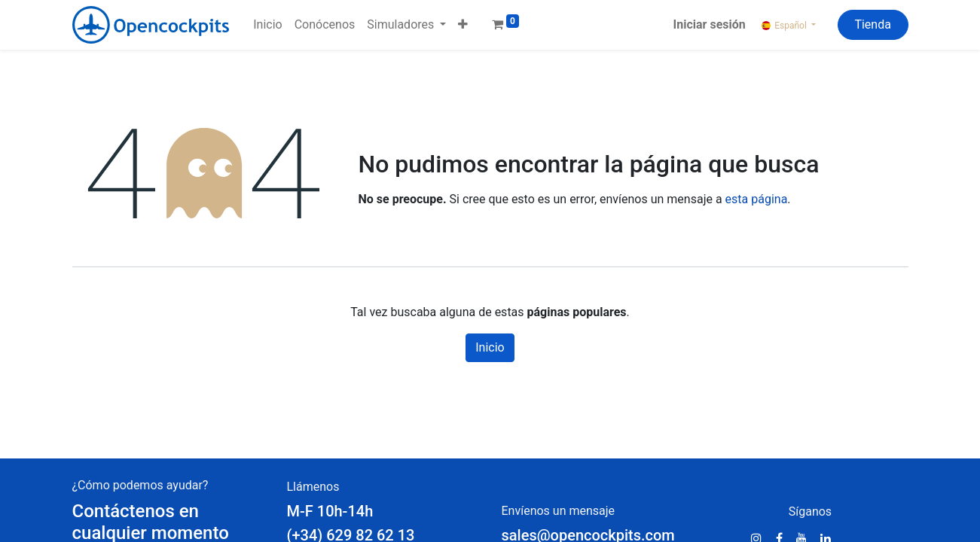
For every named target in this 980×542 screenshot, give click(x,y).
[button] (463, 25)
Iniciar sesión (710, 24)
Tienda (872, 24)
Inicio (490, 347)
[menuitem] (267, 25)
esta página (757, 199)
